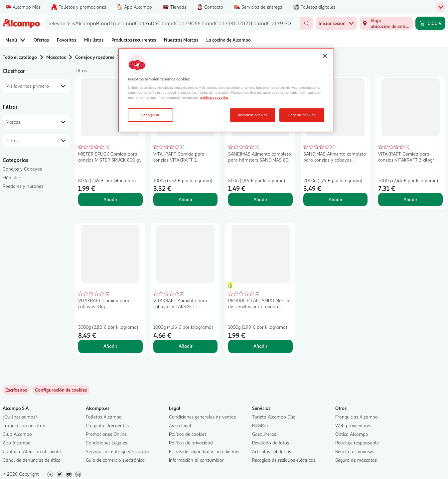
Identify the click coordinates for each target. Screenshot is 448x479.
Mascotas (56, 57)
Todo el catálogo (20, 57)
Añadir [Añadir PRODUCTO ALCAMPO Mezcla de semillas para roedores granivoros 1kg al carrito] (260, 346)
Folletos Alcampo (104, 417)
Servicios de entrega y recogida (117, 451)
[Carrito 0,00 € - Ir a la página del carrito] (430, 23)
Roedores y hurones (23, 186)
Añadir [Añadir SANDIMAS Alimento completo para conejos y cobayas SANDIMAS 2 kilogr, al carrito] (336, 199)
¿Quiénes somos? (20, 417)
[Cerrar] (325, 56)
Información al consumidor (196, 460)
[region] (226, 90)
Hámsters (12, 177)
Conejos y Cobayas (22, 169)
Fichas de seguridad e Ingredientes (204, 451)
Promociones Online (106, 434)
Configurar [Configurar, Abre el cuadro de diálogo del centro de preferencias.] (150, 115)
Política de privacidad (191, 443)
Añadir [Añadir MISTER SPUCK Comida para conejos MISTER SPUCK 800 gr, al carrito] (110, 199)
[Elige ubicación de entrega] (386, 23)
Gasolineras (264, 434)
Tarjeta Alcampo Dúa (274, 417)
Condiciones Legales (106, 443)
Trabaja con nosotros (24, 425)
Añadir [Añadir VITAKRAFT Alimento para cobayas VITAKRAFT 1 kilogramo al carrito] (186, 346)
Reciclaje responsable (357, 443)
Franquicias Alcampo (357, 417)
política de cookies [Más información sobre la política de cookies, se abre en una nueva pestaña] (214, 97)
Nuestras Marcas (181, 40)
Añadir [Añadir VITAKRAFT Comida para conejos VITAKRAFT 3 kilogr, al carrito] (410, 199)
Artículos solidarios (272, 451)
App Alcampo (17, 443)
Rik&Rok (260, 425)
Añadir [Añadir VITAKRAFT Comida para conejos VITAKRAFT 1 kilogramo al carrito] (186, 199)
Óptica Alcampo (352, 434)
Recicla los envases (355, 451)
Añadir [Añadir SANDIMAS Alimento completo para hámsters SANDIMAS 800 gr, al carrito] (260, 199)
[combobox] (172, 23)
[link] (61, 390)
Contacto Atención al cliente (32, 451)
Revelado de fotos (271, 443)
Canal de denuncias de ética (32, 460)
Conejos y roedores (95, 57)
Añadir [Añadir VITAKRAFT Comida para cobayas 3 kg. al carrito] (110, 346)
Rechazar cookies (253, 115)
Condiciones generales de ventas (202, 417)
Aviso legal (180, 425)
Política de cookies (188, 434)
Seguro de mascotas (356, 460)
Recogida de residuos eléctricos (284, 460)
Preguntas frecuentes (107, 425)
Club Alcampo (17, 434)
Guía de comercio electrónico (115, 460)
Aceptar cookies (302, 115)
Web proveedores (353, 425)
